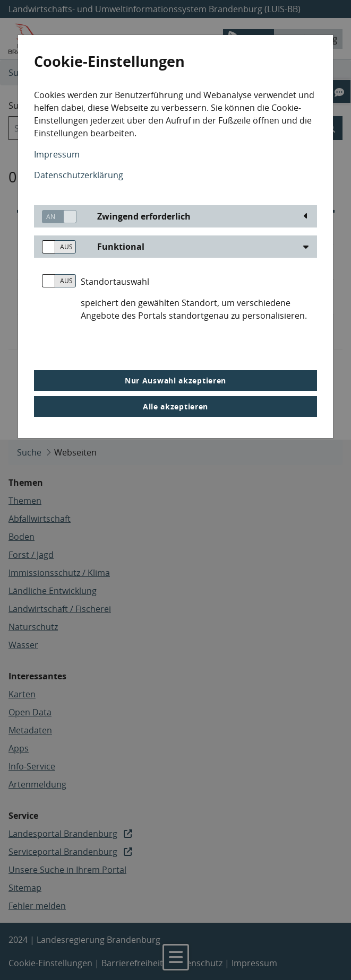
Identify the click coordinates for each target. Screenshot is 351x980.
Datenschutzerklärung (79, 175)
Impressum (57, 154)
